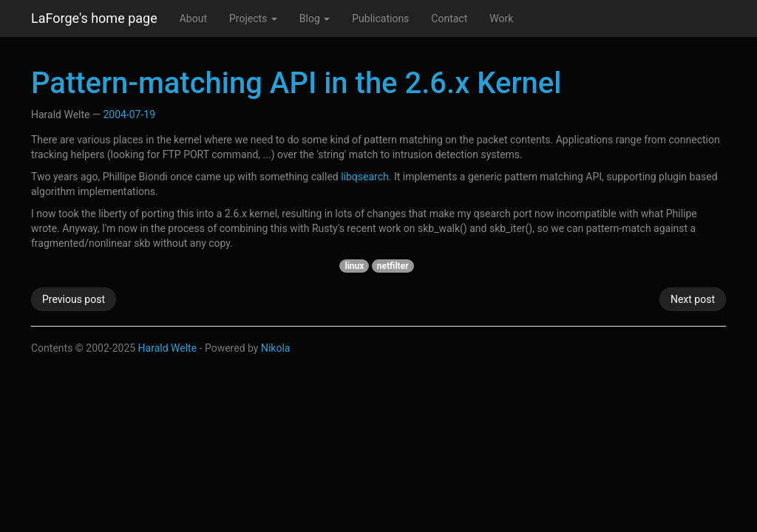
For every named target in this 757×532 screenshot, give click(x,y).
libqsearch (365, 177)
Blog (315, 18)
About (193, 18)
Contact (449, 18)
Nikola (276, 348)
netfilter (393, 266)
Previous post (74, 299)
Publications (380, 18)
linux (354, 266)
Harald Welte (168, 348)
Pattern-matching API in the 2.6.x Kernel (296, 83)
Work (501, 18)
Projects (253, 18)
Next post (693, 299)
